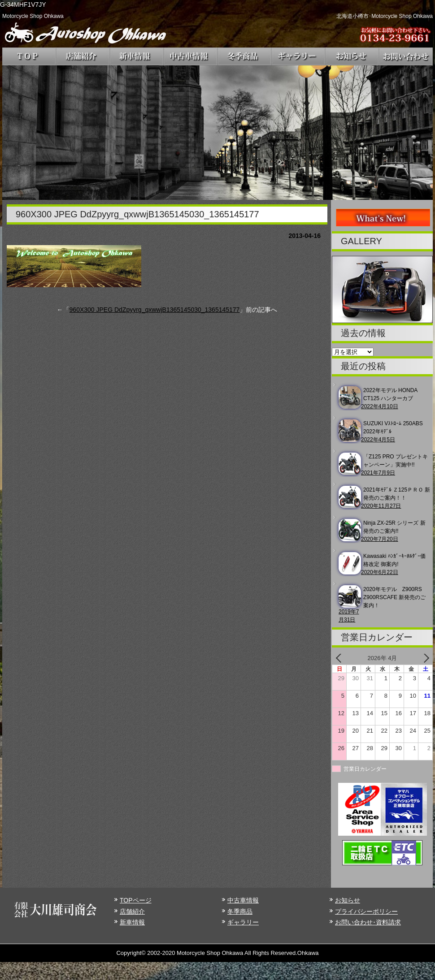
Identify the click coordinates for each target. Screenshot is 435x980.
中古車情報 (243, 900)
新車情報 (132, 922)
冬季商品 (240, 911)
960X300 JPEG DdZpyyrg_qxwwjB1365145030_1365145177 (155, 310)
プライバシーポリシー (366, 911)
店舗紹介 (132, 911)
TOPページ (136, 900)
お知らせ (348, 900)
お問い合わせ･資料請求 (368, 922)
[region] (217, 133)
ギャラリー (243, 922)
